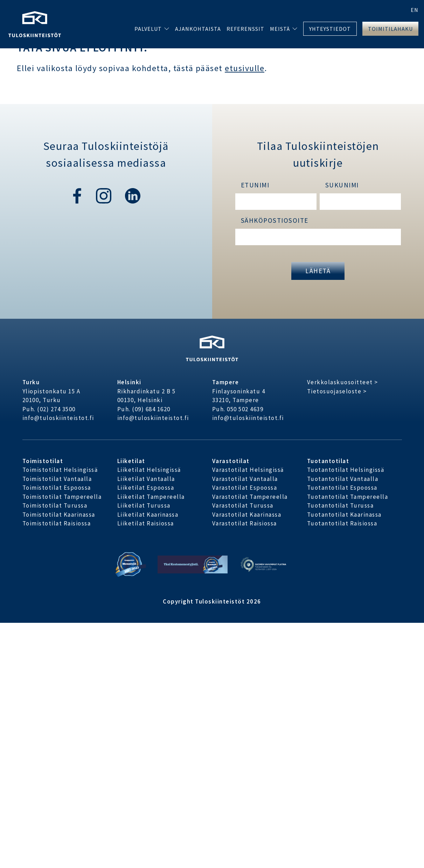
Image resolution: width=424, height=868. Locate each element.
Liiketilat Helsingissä (149, 470)
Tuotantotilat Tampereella (348, 497)
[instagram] (105, 195)
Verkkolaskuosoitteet (340, 382)
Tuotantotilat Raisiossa (342, 523)
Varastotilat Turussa (243, 505)
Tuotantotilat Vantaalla (343, 479)
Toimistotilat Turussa (55, 505)
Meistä (280, 29)
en (415, 10)
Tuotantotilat (328, 461)
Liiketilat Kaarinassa (148, 515)
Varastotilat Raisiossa (245, 523)
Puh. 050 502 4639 (238, 409)
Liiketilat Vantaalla (146, 479)
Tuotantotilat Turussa (340, 505)
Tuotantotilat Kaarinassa (344, 515)
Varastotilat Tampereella (250, 497)
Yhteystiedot (330, 29)
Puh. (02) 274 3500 (49, 409)
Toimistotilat (43, 461)
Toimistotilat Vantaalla (57, 479)
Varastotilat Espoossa (245, 488)
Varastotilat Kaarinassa (247, 515)
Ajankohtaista (198, 29)
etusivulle (245, 68)
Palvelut (148, 29)
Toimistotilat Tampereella (62, 497)
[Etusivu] (35, 23)
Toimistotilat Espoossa (57, 488)
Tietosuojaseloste (334, 391)
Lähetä (318, 271)
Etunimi (255, 185)
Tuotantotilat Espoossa (342, 488)
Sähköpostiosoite (275, 220)
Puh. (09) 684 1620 (144, 409)
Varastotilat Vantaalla (245, 479)
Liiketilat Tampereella (151, 497)
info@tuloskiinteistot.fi (58, 418)
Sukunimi (342, 185)
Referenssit (245, 29)
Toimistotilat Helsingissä (60, 470)
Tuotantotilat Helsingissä (346, 470)
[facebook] (77, 195)
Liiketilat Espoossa (146, 488)
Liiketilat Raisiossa (146, 523)
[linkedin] (133, 195)
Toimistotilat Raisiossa (57, 523)
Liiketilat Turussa (144, 505)
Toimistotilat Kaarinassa (59, 515)
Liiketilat (131, 461)
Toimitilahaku (390, 29)
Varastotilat (231, 461)
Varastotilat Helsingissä (248, 470)
